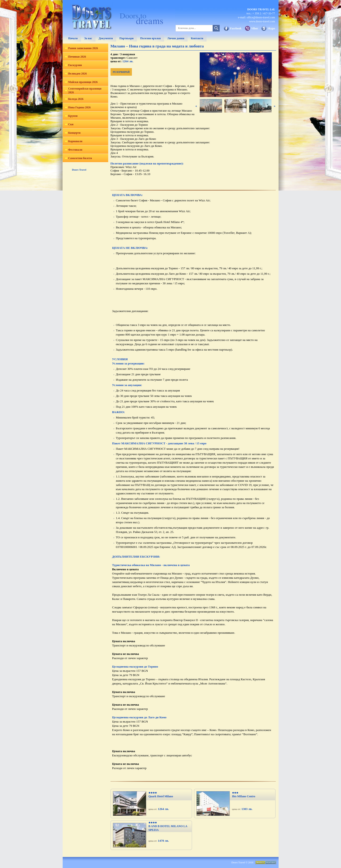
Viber (255, 28)
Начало (73, 38)
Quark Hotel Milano (161, 796)
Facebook (236, 28)
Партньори (127, 38)
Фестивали (75, 150)
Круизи (73, 116)
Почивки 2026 (77, 57)
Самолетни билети (80, 158)
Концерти (75, 133)
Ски (71, 124)
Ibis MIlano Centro (244, 796)
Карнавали (75, 141)
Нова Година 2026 (80, 107)
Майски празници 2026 (83, 82)
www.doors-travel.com (262, 21)
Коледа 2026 (76, 99)
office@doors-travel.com (261, 17)
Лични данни (176, 38)
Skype (271, 28)
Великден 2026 (78, 74)
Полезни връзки (150, 38)
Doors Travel (79, 170)
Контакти (197, 38)
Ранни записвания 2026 (83, 48)
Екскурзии (75, 65)
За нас (88, 38)
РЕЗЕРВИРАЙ (121, 72)
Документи (106, 38)
